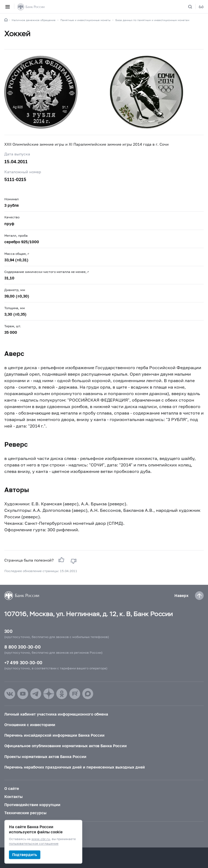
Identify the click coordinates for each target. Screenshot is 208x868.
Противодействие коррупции (32, 805)
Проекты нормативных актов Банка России (45, 757)
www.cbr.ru (41, 839)
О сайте (12, 788)
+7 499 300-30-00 (23, 662)
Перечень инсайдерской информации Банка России (54, 735)
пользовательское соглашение (34, 844)
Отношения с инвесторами (30, 725)
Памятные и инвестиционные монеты (85, 20)
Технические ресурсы (25, 813)
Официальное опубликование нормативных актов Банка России (66, 746)
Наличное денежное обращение (34, 20)
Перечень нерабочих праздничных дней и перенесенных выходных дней (75, 767)
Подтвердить (25, 855)
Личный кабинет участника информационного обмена (56, 714)
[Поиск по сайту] (193, 7)
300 (8, 631)
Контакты (13, 797)
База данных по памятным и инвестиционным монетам (152, 20)
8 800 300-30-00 (22, 647)
